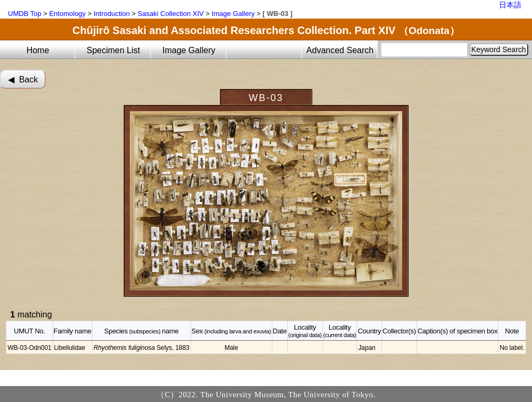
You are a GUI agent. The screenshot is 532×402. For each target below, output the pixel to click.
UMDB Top (25, 14)
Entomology (67, 14)
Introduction (112, 14)
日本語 (510, 5)
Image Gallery (233, 14)
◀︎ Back (23, 79)
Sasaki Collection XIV (171, 14)
